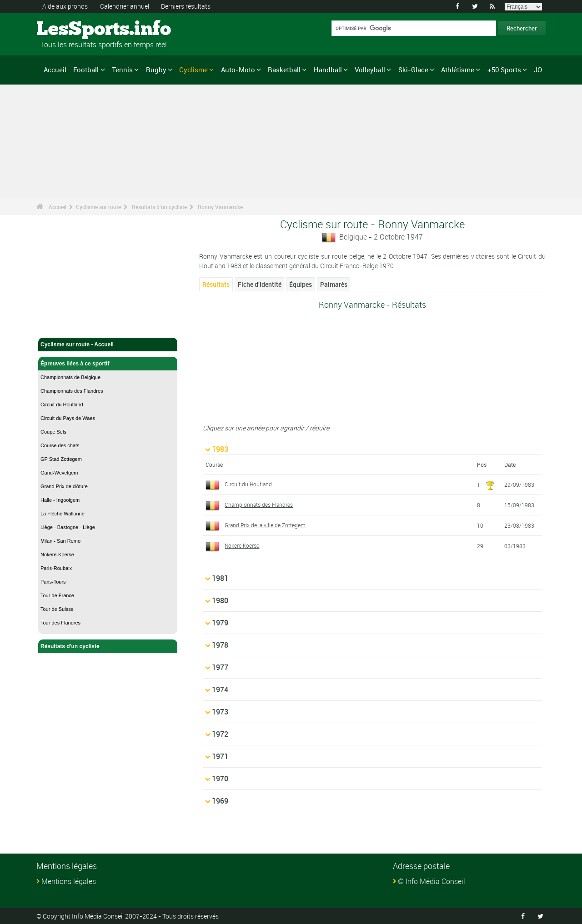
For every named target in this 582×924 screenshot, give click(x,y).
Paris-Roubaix (56, 568)
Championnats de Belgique (70, 377)
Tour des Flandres (60, 623)
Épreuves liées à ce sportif (108, 364)
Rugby (156, 70)
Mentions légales (69, 881)
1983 (220, 449)
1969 (220, 801)
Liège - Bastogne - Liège (68, 527)
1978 (220, 645)
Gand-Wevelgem (59, 473)
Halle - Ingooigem (60, 500)
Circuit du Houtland (62, 405)
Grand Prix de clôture (64, 486)
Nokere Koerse (242, 545)
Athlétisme (458, 70)
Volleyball (370, 70)
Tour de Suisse (57, 609)
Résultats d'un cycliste (159, 207)
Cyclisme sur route (98, 207)
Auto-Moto (238, 70)
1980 (220, 600)
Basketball (284, 70)
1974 (220, 689)
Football (86, 70)
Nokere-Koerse (57, 554)
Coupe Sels (53, 432)
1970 (220, 779)
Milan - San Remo (60, 541)
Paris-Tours (53, 582)
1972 (220, 734)
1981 (220, 578)
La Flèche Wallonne (63, 514)
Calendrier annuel (125, 6)
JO (538, 70)
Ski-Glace (413, 70)
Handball (328, 70)
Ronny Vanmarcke (220, 207)
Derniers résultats (186, 6)
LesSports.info (71, 30)
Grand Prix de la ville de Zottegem (265, 525)
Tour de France (57, 595)
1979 (220, 623)
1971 (220, 756)
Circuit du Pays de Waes (68, 418)
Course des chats (60, 445)
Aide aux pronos (65, 6)
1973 (220, 712)
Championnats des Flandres (72, 391)
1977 (220, 667)
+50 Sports (504, 70)
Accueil (55, 70)
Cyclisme (193, 70)
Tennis (122, 70)
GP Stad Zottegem (61, 459)
